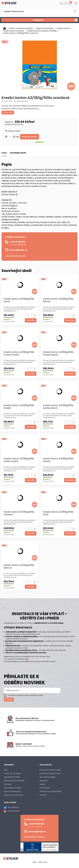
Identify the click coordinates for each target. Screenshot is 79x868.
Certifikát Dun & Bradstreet (50, 792)
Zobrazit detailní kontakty (16, 256)
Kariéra (42, 784)
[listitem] (44, 746)
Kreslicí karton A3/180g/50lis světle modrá (19, 460)
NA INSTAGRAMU (14, 811)
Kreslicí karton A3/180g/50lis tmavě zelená (58, 354)
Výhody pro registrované (50, 770)
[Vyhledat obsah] (75, 11)
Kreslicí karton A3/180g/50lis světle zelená (58, 407)
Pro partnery (45, 788)
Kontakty (43, 795)
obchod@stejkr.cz (18, 250)
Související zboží (18, 153)
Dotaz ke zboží (14, 131)
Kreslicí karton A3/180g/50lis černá (19, 300)
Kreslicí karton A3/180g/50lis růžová (58, 460)
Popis (4, 153)
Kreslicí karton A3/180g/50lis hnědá (19, 407)
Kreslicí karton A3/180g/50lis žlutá (58, 513)
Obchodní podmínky (48, 777)
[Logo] (9, 3)
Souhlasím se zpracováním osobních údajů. (25, 695)
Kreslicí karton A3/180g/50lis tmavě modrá (19, 354)
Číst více (8, 112)
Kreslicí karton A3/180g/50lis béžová (19, 567)
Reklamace (44, 781)
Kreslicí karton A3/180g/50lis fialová (58, 300)
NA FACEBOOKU (13, 808)
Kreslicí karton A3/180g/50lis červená (19, 513)
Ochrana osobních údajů (50, 774)
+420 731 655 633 (17, 242)
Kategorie (55, 20)
